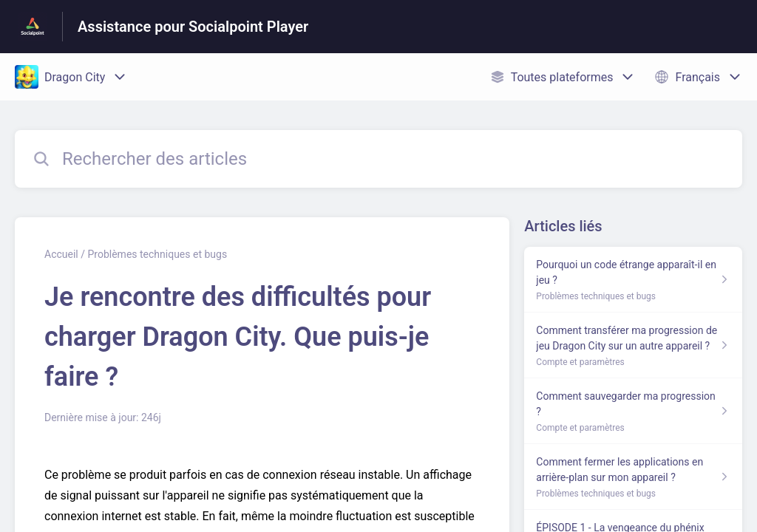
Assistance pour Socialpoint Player (193, 27)
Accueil (61, 254)
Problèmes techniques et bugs (157, 254)
